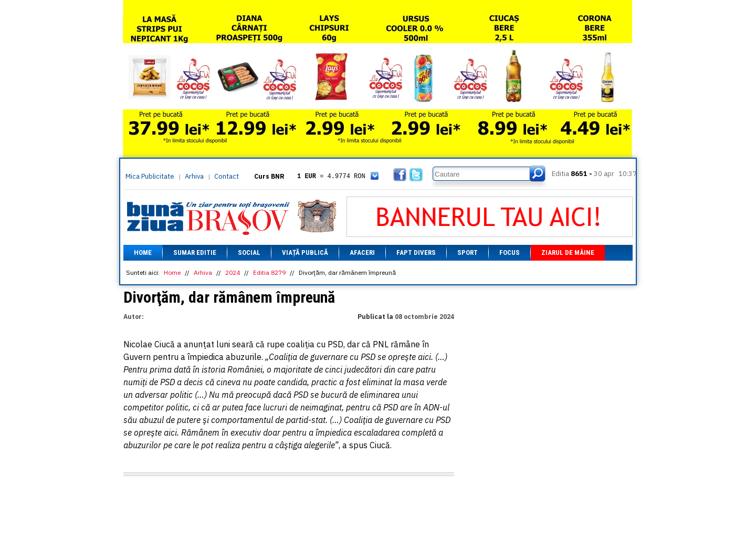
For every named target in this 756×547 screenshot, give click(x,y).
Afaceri (362, 252)
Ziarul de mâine (568, 252)
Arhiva (194, 176)
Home (143, 252)
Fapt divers (416, 252)
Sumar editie (195, 252)
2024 (233, 272)
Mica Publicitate (150, 176)
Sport (468, 252)
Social (249, 252)
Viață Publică (305, 252)
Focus (510, 252)
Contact (227, 176)
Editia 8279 (269, 272)
